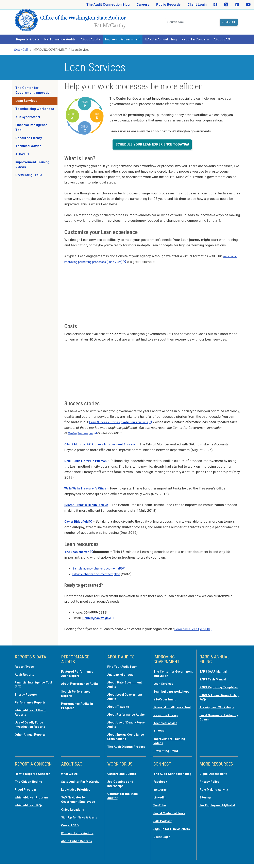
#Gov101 (22, 149)
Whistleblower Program (33, 799)
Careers (143, 4)
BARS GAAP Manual (215, 664)
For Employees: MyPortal (212, 805)
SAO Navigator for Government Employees (80, 801)
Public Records (168, 4)
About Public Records (79, 846)
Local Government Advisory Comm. (214, 713)
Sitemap (206, 795)
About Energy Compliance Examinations (118, 733)
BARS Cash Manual (215, 672)
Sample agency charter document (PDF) (103, 562)
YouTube (160, 807)
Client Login (197, 4)
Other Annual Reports (32, 725)
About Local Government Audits (123, 688)
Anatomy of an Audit (124, 667)
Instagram (162, 791)
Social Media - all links (171, 814)
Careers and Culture (124, 772)
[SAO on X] (226, 5)
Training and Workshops (219, 703)
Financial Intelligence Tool (31, 123)
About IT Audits (120, 698)
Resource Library (29, 133)
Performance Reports (32, 694)
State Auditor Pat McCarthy (75, 782)
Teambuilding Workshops (35, 104)
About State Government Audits (123, 677)
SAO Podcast (164, 822)
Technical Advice (28, 141)
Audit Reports (26, 667)
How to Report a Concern (28, 774)
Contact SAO (72, 830)
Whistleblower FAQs (31, 807)
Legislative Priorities (78, 791)
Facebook (161, 784)
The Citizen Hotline (30, 784)
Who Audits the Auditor (80, 838)
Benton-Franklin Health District (89, 499)
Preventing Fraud (29, 170)
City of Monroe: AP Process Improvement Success (105, 439)
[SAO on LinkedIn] (237, 5)
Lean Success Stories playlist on (125, 417)
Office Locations (74, 811)
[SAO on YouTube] (248, 5)
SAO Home (21, 45)
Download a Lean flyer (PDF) (196, 622)
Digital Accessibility (215, 772)
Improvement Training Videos (32, 160)
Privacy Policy (211, 780)
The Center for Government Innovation (33, 86)
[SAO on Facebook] (215, 5)
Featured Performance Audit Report (80, 666)
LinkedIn (160, 799)
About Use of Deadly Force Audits (123, 719)
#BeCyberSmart (28, 112)
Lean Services (26, 96)
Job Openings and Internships (122, 782)
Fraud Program (27, 791)
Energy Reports (27, 686)
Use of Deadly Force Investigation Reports (32, 715)
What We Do (71, 772)
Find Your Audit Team (124, 659)
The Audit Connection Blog (108, 4)
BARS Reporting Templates (212, 681)
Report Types (26, 659)
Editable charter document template (100, 567)
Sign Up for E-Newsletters (164, 832)
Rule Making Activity (216, 787)
